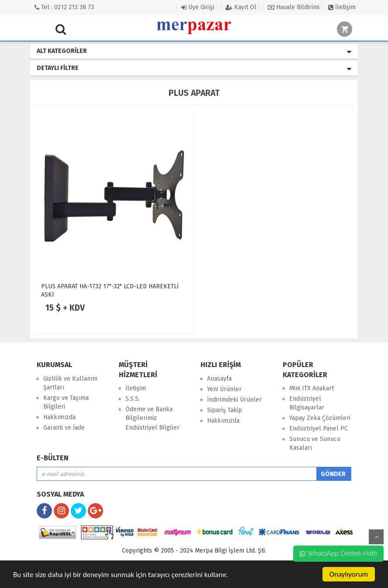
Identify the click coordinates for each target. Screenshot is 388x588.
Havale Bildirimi (294, 7)
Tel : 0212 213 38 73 (64, 7)
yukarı (376, 537)
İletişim (342, 7)
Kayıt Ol (241, 7)
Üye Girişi (198, 7)
